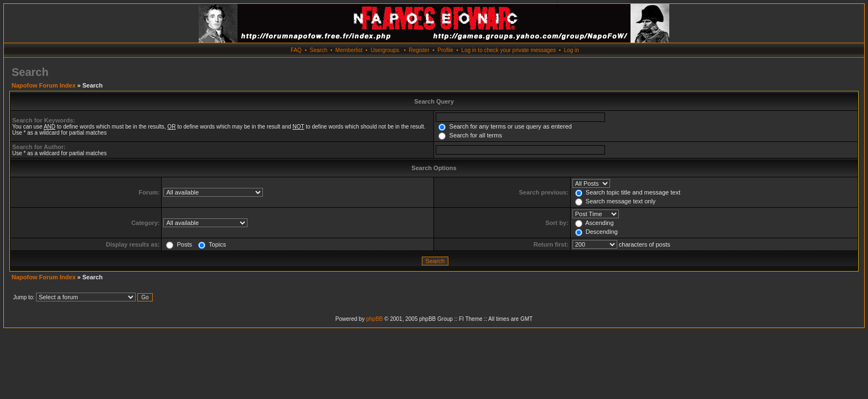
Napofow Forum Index (44, 85)
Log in (572, 50)
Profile (445, 50)
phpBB (374, 319)
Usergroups (385, 50)
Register (419, 50)
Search (319, 50)
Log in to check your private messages (508, 50)
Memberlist (349, 50)
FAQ (296, 50)
